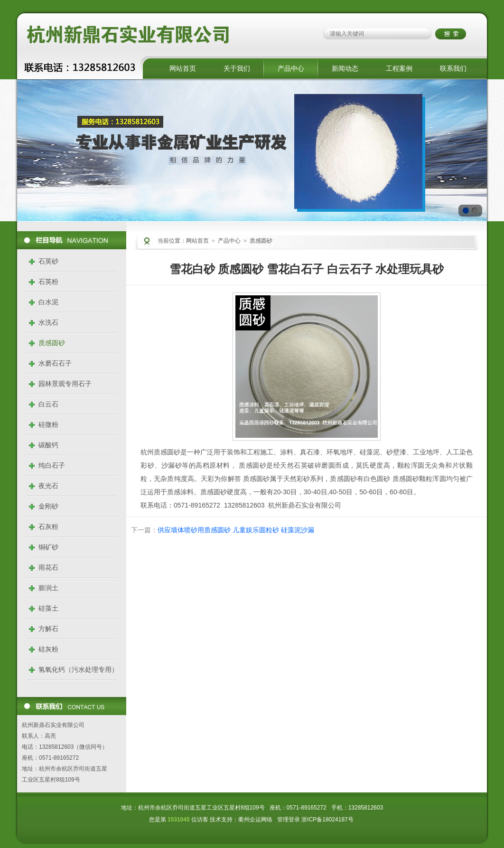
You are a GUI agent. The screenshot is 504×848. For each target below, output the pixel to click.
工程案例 (399, 68)
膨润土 (48, 588)
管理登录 (289, 820)
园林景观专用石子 (65, 384)
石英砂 (48, 261)
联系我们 (453, 68)
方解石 (48, 629)
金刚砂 (48, 506)
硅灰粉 (48, 649)
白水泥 (48, 302)
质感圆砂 (52, 343)
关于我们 (237, 68)
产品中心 (291, 68)
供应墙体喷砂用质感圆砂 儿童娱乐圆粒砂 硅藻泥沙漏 (236, 530)
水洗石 (48, 322)
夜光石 (48, 486)
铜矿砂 (48, 547)
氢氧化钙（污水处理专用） (78, 669)
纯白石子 (52, 465)
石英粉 (48, 282)
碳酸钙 (48, 445)
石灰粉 (48, 527)
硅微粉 (48, 424)
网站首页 (183, 68)
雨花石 (48, 567)
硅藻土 (48, 608)
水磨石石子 (55, 363)
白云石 (48, 404)
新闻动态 (345, 68)
